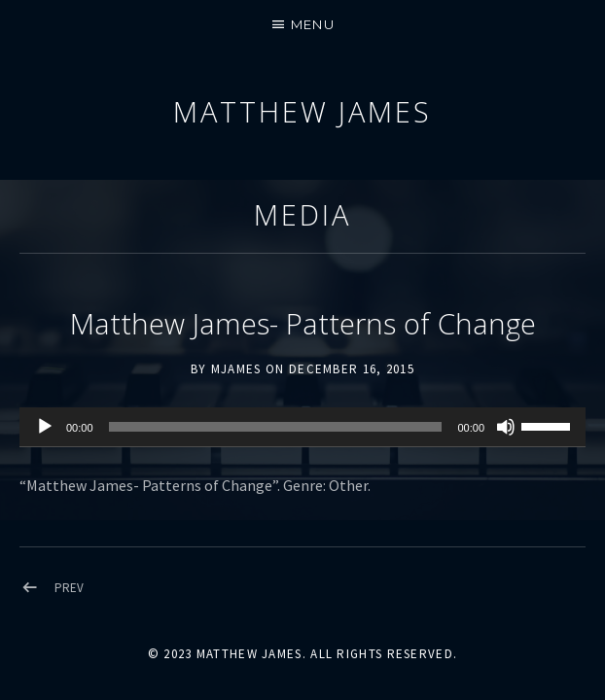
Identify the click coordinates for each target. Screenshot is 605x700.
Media (302, 214)
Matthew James (302, 111)
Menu (313, 24)
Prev (69, 588)
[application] (302, 428)
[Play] (45, 427)
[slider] (276, 427)
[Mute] (506, 427)
